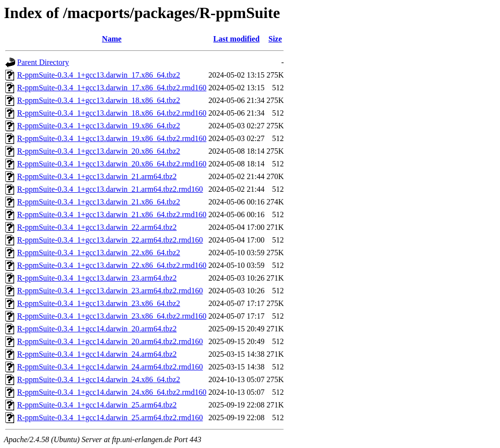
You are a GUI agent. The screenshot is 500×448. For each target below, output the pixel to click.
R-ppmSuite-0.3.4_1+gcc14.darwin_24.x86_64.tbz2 (99, 379)
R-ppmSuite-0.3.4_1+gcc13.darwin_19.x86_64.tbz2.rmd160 (112, 138)
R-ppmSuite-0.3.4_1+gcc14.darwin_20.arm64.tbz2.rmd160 (110, 341)
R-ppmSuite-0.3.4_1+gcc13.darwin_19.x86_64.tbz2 (99, 126)
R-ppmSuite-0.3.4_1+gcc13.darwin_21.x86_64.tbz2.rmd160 (112, 214)
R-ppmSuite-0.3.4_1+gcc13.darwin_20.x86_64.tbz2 (99, 151)
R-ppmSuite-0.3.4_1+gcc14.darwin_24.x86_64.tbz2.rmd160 (112, 392)
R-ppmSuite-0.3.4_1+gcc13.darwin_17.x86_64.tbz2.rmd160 (112, 88)
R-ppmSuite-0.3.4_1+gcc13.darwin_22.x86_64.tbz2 (99, 253)
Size (275, 39)
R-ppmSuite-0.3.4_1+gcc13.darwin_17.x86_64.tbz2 (99, 75)
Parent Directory (43, 62)
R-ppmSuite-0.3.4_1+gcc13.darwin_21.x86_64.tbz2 (99, 202)
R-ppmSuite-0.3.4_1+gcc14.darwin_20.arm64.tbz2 (97, 329)
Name (112, 39)
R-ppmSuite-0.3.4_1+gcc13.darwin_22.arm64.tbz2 (97, 227)
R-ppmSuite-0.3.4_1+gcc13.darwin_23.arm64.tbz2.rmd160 (110, 291)
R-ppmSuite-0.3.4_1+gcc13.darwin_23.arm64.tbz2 (97, 278)
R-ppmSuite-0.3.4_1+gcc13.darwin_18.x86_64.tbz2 (99, 100)
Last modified (237, 39)
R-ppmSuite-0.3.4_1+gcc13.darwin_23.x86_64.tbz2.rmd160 (112, 316)
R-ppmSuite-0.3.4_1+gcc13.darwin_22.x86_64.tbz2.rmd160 (112, 265)
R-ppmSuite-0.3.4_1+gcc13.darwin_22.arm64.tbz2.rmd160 (110, 240)
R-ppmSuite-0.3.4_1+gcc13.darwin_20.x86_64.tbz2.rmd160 (112, 164)
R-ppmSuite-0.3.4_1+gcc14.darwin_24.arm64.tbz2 (97, 354)
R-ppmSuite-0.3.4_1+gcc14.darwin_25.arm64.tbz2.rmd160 (110, 417)
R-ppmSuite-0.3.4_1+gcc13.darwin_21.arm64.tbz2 (97, 176)
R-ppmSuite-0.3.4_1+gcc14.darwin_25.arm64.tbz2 (97, 405)
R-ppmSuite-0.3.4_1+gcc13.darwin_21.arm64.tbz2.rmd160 (110, 189)
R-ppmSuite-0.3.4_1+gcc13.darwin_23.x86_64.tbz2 (99, 303)
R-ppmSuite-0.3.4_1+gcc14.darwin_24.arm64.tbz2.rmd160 (110, 367)
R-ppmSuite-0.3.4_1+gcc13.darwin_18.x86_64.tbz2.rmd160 (112, 113)
